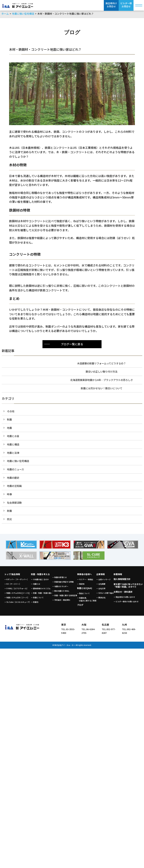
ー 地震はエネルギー (60, 588)
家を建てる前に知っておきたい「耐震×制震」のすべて (128, 587)
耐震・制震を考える (40, 576)
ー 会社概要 (101, 585)
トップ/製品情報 (12, 576)
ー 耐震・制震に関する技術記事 (65, 597)
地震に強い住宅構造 (23, 14)
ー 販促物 (81, 585)
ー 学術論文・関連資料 (61, 601)
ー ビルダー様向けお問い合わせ (126, 603)
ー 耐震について (37, 599)
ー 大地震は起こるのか (40, 581)
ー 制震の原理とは (59, 579)
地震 (9, 428)
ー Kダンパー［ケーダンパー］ (17, 581)
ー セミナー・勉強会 (85, 581)
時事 (9, 495)
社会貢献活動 (14, 504)
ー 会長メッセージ (103, 581)
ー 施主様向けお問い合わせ (124, 598)
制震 (9, 420)
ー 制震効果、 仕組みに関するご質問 (87, 601)
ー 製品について (83, 595)
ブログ (80, 606)
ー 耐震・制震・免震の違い (42, 594)
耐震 (9, 512)
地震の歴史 (13, 479)
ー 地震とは (35, 585)
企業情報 (100, 576)
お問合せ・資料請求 (123, 593)
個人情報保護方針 (122, 580)
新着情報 (118, 576)
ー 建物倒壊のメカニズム (41, 590)
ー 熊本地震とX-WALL (61, 592)
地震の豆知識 (14, 487)
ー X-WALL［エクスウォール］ (16, 590)
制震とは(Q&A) (85, 589)
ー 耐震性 (35, 603)
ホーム (5, 14)
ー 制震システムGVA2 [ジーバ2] (17, 594)
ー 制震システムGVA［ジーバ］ (17, 599)
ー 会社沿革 (101, 590)
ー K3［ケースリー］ (13, 585)
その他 (11, 412)
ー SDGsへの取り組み (105, 594)
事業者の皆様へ (84, 576)
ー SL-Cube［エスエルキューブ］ (18, 603)
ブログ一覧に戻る (72, 344)
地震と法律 (13, 454)
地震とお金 (13, 437)
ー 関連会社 (101, 599)
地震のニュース (15, 470)
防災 (9, 520)
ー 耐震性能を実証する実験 (63, 583)
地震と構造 (13, 445)
